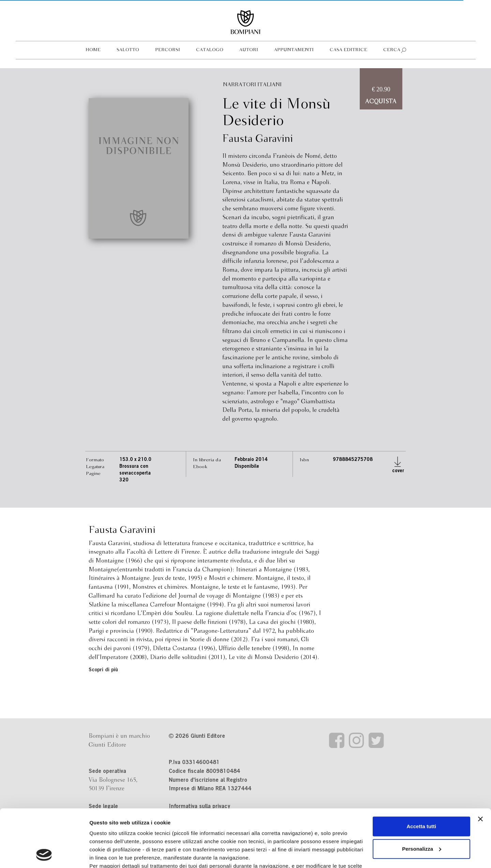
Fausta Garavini (258, 139)
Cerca (392, 50)
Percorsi (168, 50)
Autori (249, 50)
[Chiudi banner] (480, 765)
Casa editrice (348, 50)
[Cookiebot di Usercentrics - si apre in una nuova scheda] (44, 855)
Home (93, 50)
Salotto (128, 50)
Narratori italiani (252, 85)
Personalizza (422, 795)
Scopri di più (103, 670)
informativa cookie (245, 820)
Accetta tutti (422, 772)
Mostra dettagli (108, 855)
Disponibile (247, 467)
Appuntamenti (294, 50)
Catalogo (210, 50)
